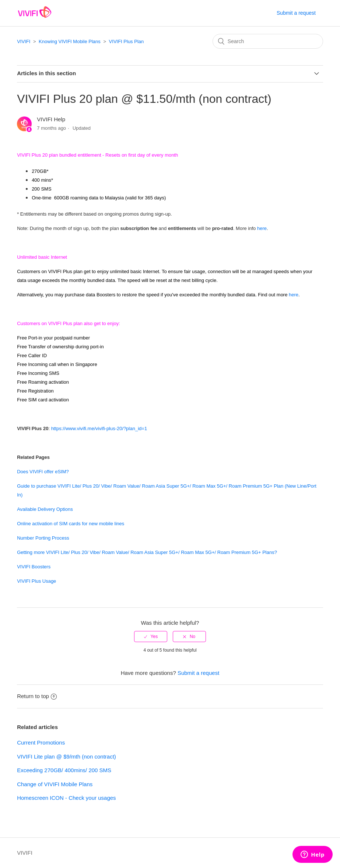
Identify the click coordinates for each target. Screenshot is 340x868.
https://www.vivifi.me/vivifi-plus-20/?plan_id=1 (99, 428)
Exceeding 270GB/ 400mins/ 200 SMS (64, 770)
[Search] (268, 41)
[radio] (151, 637)
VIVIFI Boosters (34, 567)
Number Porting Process (43, 538)
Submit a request (296, 13)
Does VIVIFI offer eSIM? (43, 472)
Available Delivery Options (45, 509)
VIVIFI (24, 41)
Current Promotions (41, 742)
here (262, 228)
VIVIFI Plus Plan (127, 41)
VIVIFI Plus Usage (36, 581)
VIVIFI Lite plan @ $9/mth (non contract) (66, 757)
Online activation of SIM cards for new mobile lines (71, 524)
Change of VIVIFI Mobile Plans (55, 784)
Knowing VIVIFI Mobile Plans (70, 41)
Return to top (37, 696)
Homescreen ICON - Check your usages (66, 798)
